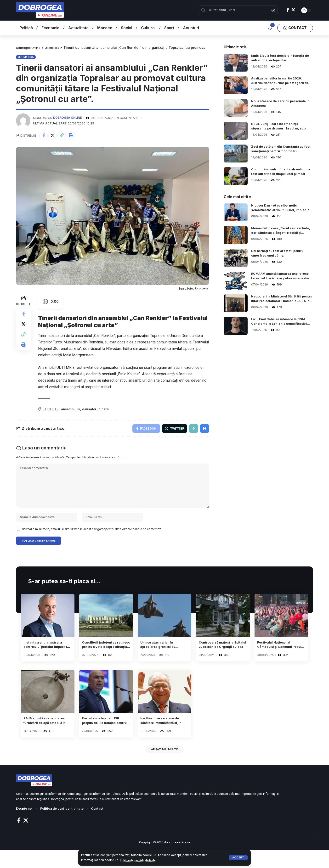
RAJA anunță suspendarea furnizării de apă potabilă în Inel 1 (45, 736)
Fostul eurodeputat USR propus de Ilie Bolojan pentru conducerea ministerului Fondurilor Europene (105, 736)
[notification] (270, 28)
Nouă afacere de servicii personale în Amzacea (281, 104)
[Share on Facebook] (44, 136)
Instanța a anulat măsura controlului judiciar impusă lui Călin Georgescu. (47, 658)
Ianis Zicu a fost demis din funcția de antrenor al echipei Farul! (280, 59)
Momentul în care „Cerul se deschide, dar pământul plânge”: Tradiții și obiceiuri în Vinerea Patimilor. (279, 231)
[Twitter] (293, 10)
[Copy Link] (65, 136)
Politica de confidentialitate (67, 827)
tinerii (108, 411)
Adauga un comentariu (121, 118)
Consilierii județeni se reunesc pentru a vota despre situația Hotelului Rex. (105, 658)
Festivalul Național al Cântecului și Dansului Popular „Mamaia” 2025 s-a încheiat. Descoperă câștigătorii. (280, 658)
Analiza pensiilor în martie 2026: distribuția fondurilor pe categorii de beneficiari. (282, 82)
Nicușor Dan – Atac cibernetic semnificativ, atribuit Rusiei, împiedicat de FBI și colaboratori (279, 209)
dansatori (93, 411)
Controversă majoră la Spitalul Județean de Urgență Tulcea (220, 658)
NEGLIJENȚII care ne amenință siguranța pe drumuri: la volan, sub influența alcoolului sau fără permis (281, 127)
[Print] (75, 136)
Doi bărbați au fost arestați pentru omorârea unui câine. (280, 254)
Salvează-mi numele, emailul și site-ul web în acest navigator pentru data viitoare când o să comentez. (92, 540)
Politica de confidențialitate (140, 860)
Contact (105, 827)
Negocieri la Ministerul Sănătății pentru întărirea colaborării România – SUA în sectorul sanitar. (281, 300)
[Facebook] (288, 10)
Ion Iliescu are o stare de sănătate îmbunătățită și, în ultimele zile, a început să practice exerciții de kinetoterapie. (164, 736)
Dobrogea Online (68, 118)
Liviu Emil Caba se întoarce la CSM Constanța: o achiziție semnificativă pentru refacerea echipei (282, 322)
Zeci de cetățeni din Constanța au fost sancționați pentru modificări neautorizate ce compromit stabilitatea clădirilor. (280, 150)
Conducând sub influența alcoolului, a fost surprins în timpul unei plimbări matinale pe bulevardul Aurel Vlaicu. (282, 173)
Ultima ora (26, 57)
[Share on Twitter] (54, 136)
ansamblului (72, 411)
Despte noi (25, 827)
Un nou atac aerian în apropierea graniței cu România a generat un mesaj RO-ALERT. (162, 658)
